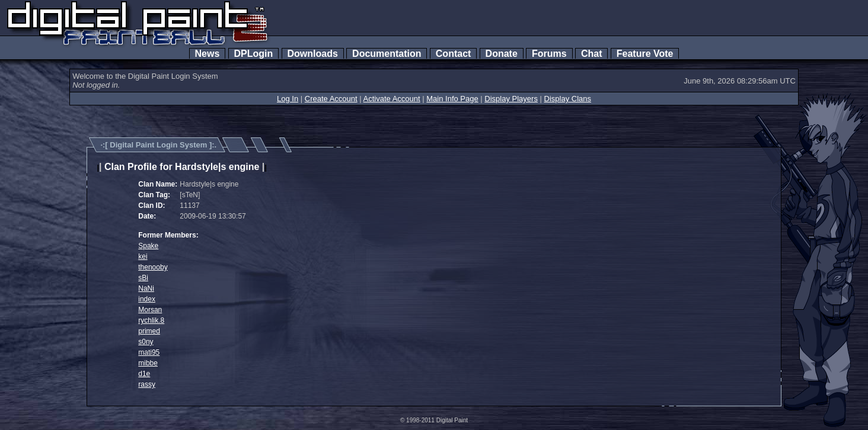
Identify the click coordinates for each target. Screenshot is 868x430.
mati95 (149, 352)
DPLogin (254, 54)
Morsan (150, 310)
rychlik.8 (151, 320)
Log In (288, 99)
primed (149, 331)
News (208, 54)
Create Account (331, 99)
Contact (453, 54)
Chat (591, 54)
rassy (147, 384)
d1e (144, 374)
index (147, 299)
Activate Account (392, 99)
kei (143, 256)
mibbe (148, 363)
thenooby (153, 267)
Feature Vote (645, 54)
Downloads (313, 54)
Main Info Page (452, 99)
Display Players (511, 99)
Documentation (387, 54)
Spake (148, 246)
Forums (549, 54)
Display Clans (568, 99)
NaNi (146, 288)
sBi (143, 278)
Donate (502, 54)
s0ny (146, 342)
